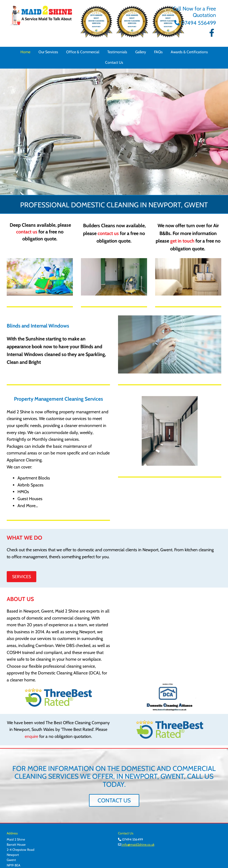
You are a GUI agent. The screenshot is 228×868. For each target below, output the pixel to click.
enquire (31, 736)
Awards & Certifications (189, 52)
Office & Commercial (83, 52)
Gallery (141, 52)
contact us (27, 232)
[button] (22, 577)
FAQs (158, 52)
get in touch (182, 241)
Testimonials (117, 52)
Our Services (48, 52)
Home (25, 52)
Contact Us (114, 62)
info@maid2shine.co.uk (138, 844)
